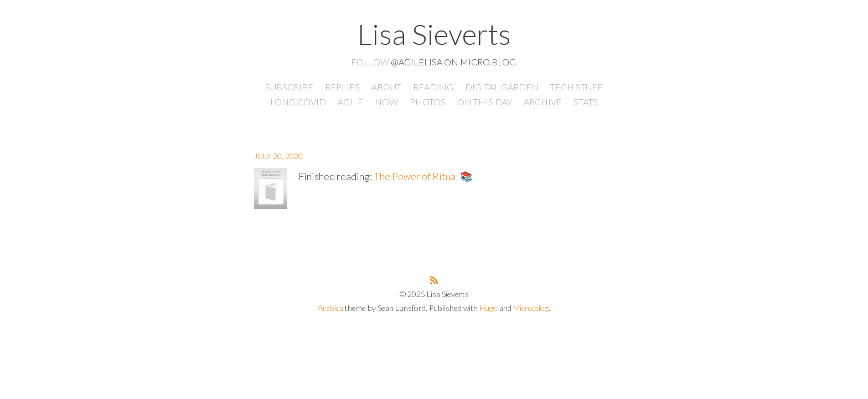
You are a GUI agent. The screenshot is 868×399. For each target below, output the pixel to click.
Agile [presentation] (350, 102)
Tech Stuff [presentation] (577, 87)
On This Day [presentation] (485, 102)
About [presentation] (386, 87)
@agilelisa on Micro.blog (453, 62)
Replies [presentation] (342, 87)
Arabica (330, 308)
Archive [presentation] (543, 102)
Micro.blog (531, 308)
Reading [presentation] (433, 87)
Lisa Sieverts (434, 34)
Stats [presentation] (586, 102)
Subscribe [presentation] (289, 87)
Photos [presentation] (428, 102)
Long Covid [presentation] (298, 102)
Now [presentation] (386, 102)
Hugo (489, 308)
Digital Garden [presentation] (502, 87)
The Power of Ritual (416, 176)
